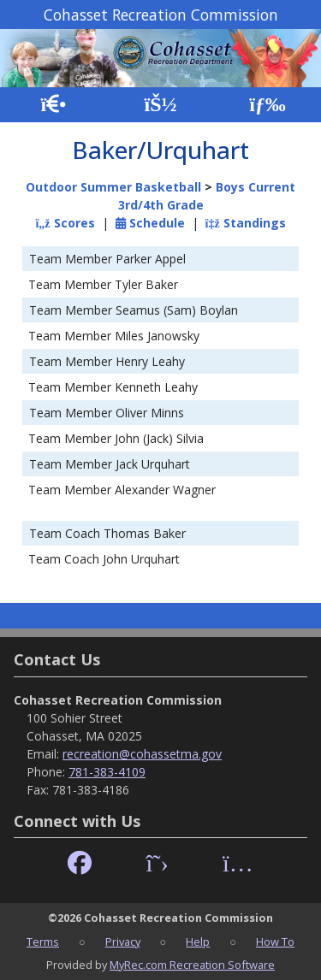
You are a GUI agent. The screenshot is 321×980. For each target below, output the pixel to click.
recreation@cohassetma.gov (142, 754)
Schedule (150, 223)
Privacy (123, 942)
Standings (246, 223)
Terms (43, 942)
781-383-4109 (107, 772)
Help (198, 942)
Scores (65, 223)
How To (275, 942)
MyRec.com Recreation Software (192, 965)
